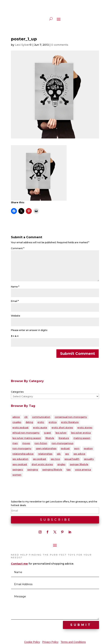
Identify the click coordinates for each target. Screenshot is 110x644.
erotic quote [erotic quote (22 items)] (40, 428)
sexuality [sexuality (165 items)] (89, 459)
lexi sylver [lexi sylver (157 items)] (61, 433)
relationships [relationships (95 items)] (45, 454)
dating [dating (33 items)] (29, 422)
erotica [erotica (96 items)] (53, 422)
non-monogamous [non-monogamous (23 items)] (62, 443)
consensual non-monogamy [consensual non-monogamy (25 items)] (71, 417)
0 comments (60, 45)
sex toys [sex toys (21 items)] (55, 459)
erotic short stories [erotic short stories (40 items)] (62, 428)
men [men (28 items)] (15, 443)
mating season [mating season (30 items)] (82, 438)
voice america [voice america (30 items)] (83, 470)
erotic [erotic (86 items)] (41, 422)
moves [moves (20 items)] (26, 443)
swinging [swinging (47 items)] (33, 470)
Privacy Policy (50, 642)
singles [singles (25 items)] (61, 464)
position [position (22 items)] (88, 448)
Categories (17, 392)
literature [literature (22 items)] (64, 438)
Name (15, 287)
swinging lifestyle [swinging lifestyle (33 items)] (52, 470)
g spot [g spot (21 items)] (47, 433)
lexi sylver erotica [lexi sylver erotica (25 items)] (81, 433)
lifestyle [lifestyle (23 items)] (50, 438)
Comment (18, 248)
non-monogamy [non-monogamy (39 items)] (22, 448)
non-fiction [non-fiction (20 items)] (41, 443)
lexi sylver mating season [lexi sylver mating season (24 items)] (27, 438)
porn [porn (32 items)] (77, 448)
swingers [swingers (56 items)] (18, 470)
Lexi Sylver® (23, 45)
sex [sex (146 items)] (67, 454)
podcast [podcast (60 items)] (65, 448)
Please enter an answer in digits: (29, 330)
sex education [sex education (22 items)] (20, 459)
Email (15, 301)
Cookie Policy (32, 642)
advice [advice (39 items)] (16, 417)
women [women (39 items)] (17, 475)
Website (16, 316)
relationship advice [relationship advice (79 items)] (23, 454)
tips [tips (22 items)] (69, 470)
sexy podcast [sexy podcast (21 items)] (20, 464)
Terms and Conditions (73, 642)
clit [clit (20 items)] (26, 417)
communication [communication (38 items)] (41, 417)
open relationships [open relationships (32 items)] (46, 448)
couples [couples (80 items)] (17, 422)
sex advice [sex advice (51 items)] (79, 454)
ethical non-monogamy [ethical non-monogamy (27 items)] (26, 433)
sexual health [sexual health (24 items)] (72, 459)
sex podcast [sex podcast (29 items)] (40, 459)
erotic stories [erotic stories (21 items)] (85, 428)
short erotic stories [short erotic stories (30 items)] (42, 464)
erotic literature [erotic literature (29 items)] (70, 422)
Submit (81, 625)
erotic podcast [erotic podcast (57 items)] (20, 428)
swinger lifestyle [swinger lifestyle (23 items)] (79, 464)
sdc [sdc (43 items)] (59, 454)
